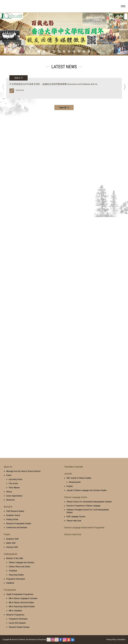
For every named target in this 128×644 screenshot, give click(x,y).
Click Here (20, 90)
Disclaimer (122, 640)
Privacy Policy (111, 640)
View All (63, 107)
